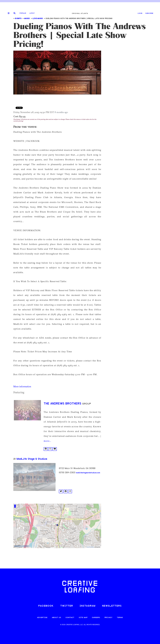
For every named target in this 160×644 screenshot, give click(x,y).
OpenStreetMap (90, 547)
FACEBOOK (46, 606)
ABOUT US (56, 618)
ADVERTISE (42, 618)
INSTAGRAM (88, 606)
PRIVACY (108, 618)
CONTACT (70, 618)
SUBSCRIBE (149, 13)
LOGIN (140, 13)
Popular (23, 13)
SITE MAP (83, 618)
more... (47, 441)
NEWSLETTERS (112, 606)
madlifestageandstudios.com (88, 473)
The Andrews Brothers (63, 404)
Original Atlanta (80, 13)
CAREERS (96, 618)
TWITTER (67, 606)
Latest (32, 13)
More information (22, 386)
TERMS (120, 618)
